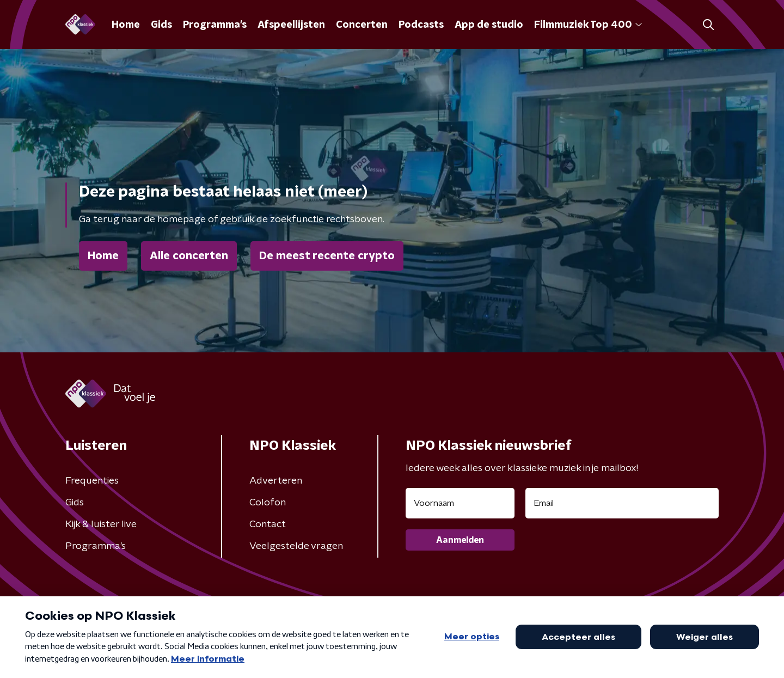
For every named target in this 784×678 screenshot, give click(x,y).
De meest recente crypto (327, 256)
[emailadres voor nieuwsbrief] (622, 503)
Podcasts (421, 25)
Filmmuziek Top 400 (588, 25)
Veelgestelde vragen (296, 546)
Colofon (268, 503)
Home (126, 25)
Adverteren (276, 481)
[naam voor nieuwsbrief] (460, 503)
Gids (161, 25)
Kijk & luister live (101, 524)
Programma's (215, 25)
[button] (708, 25)
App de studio (489, 25)
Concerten (362, 25)
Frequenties (92, 481)
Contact (268, 524)
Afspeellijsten (291, 25)
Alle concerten (189, 256)
